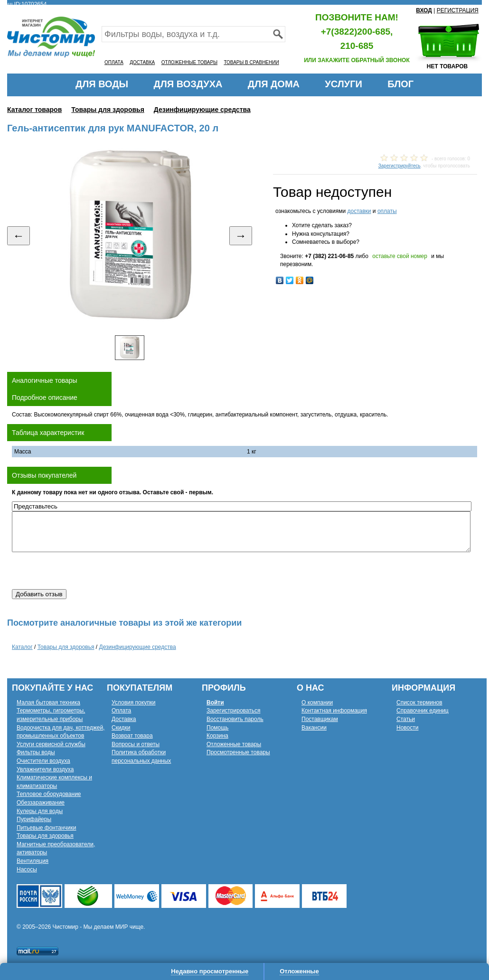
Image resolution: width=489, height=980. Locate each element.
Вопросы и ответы (136, 744)
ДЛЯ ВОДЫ (102, 84)
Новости (407, 728)
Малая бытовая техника (48, 703)
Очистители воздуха (43, 761)
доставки (359, 211)
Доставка (124, 719)
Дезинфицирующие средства (202, 110)
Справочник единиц (423, 711)
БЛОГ (400, 84)
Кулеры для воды (40, 811)
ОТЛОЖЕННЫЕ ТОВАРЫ (189, 62)
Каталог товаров (34, 110)
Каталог (22, 647)
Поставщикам (320, 719)
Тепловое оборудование (49, 794)
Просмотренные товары (238, 752)
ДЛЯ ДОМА (274, 84)
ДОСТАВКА (142, 62)
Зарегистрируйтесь (400, 166)
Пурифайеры (34, 819)
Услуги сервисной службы (51, 744)
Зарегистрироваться (233, 711)
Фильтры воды (36, 752)
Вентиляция (33, 861)
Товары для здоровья (108, 110)
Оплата (121, 711)
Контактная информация (334, 711)
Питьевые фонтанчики (47, 828)
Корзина (217, 736)
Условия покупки (134, 703)
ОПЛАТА (114, 62)
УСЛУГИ (343, 84)
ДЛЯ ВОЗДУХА (188, 84)
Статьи (406, 719)
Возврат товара (132, 736)
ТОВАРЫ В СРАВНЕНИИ (251, 62)
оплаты (387, 211)
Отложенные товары (234, 744)
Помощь (217, 728)
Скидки (121, 728)
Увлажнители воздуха (45, 769)
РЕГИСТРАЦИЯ (458, 10)
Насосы (27, 869)
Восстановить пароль (235, 719)
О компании (317, 703)
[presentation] (84, 571)
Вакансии (314, 728)
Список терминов (419, 703)
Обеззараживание (41, 803)
